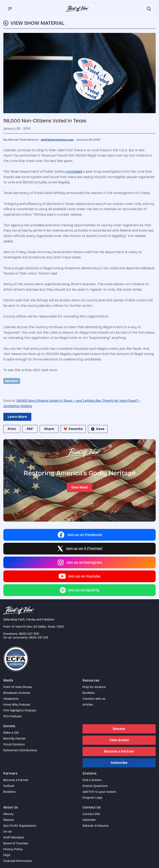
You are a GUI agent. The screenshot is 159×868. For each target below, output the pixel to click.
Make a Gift (11, 733)
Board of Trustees (16, 843)
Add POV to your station (99, 792)
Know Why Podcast (17, 705)
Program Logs (92, 798)
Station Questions (95, 786)
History (8, 814)
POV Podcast (13, 716)
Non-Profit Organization (20, 826)
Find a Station (92, 780)
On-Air (8, 832)
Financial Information (18, 861)
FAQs (7, 855)
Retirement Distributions (20, 750)
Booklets (89, 693)
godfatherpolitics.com (57, 140)
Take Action (119, 740)
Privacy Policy (13, 849)
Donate (119, 729)
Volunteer (89, 820)
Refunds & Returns (96, 826)
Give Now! (80, 487)
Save (97, 429)
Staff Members (14, 838)
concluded (74, 172)
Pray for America (94, 687)
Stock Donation (14, 744)
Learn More (17, 417)
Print (12, 429)
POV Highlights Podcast (20, 711)
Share (49, 429)
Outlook (9, 786)
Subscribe (119, 763)
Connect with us (94, 699)
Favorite (73, 429)
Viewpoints (11, 699)
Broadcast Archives (17, 693)
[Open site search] (149, 9)
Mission (9, 820)
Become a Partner (119, 751)
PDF (30, 429)
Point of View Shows (18, 687)
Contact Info (91, 814)
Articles (88, 705)
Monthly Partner (15, 739)
